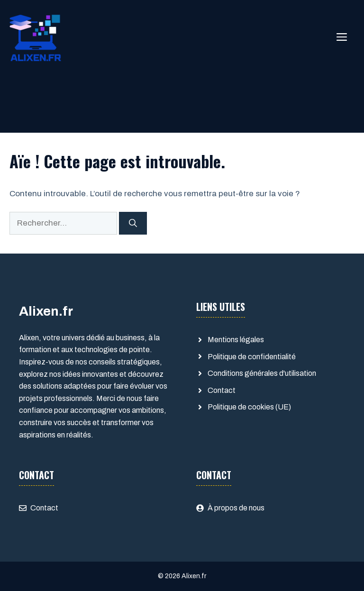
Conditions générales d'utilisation (262, 373)
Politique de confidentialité (252, 357)
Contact (222, 390)
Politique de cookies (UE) (249, 407)
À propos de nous (236, 508)
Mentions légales (236, 340)
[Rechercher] (133, 223)
